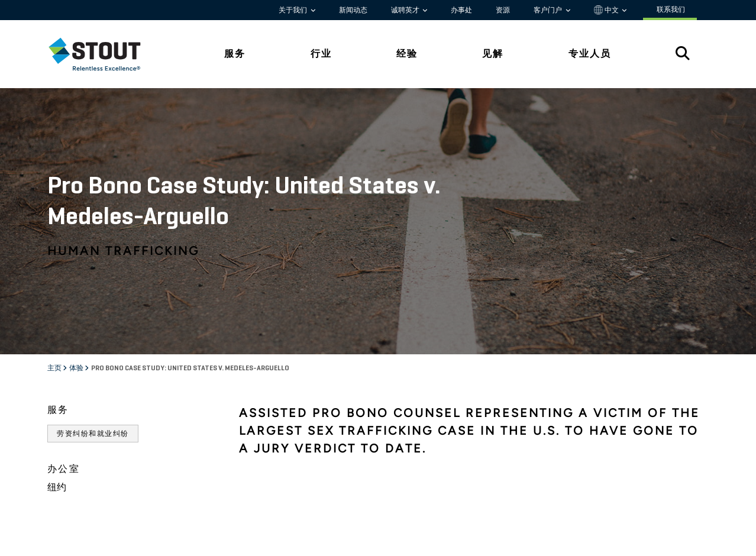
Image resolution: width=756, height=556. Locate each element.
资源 (503, 10)
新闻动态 (353, 10)
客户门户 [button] (549, 10)
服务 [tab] (235, 54)
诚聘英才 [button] (406, 10)
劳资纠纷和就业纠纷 (93, 434)
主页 (55, 368)
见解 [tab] (493, 54)
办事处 (461, 10)
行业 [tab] (321, 54)
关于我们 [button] (294, 10)
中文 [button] (607, 10)
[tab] (104, 54)
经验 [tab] (407, 54)
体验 (77, 368)
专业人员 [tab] (590, 54)
